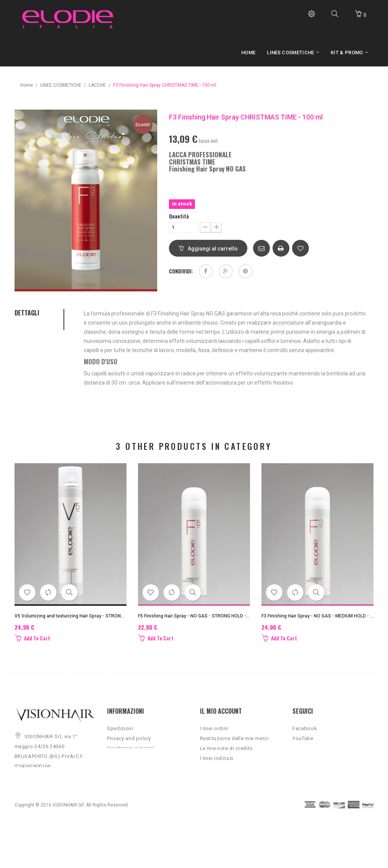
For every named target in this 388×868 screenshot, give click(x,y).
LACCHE (97, 85)
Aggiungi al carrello (208, 249)
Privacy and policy (129, 743)
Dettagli (27, 313)
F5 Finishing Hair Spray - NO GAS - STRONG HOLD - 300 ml (194, 616)
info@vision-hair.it (46, 806)
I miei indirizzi (217, 763)
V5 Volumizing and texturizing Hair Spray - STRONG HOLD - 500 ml (71, 616)
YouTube (303, 743)
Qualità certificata (129, 763)
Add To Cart (32, 638)
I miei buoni (214, 783)
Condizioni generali (131, 753)
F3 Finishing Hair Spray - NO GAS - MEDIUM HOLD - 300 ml (317, 616)
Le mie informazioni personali (236, 773)
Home (27, 85)
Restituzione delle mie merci (234, 743)
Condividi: (181, 271)
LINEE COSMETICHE (61, 85)
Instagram (305, 753)
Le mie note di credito (226, 753)
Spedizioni (120, 733)
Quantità (179, 216)
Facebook (305, 733)
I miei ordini (214, 733)
